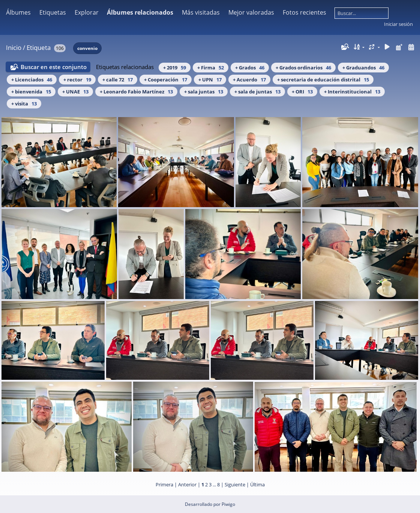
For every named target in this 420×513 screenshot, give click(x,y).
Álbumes (18, 12)
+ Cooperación (166, 80)
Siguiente (235, 484)
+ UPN (210, 80)
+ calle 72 (118, 80)
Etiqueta (39, 47)
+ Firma (211, 68)
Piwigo (228, 504)
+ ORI (302, 92)
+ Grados (250, 68)
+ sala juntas (204, 92)
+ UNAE (75, 92)
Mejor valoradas (251, 12)
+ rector (77, 80)
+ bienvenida (31, 92)
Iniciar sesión (398, 24)
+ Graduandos (363, 68)
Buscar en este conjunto (54, 67)
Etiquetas (53, 12)
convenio (87, 48)
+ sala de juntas (257, 92)
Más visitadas (201, 12)
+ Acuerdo (249, 80)
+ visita (24, 104)
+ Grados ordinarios (303, 68)
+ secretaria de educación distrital (323, 80)
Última (257, 484)
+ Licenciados (32, 80)
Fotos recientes (304, 12)
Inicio (14, 47)
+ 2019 (175, 68)
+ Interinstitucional (352, 92)
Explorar (87, 12)
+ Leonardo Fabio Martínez (136, 92)
